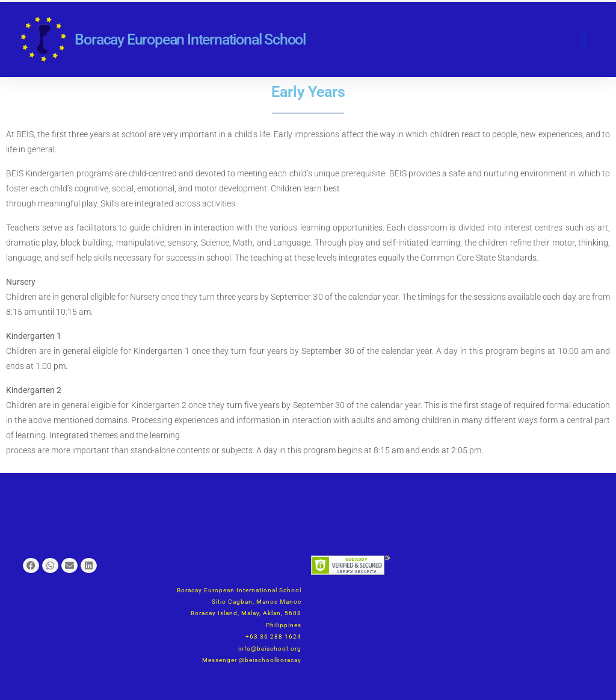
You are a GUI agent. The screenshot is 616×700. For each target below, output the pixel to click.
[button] (584, 39)
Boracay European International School (190, 39)
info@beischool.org (270, 649)
